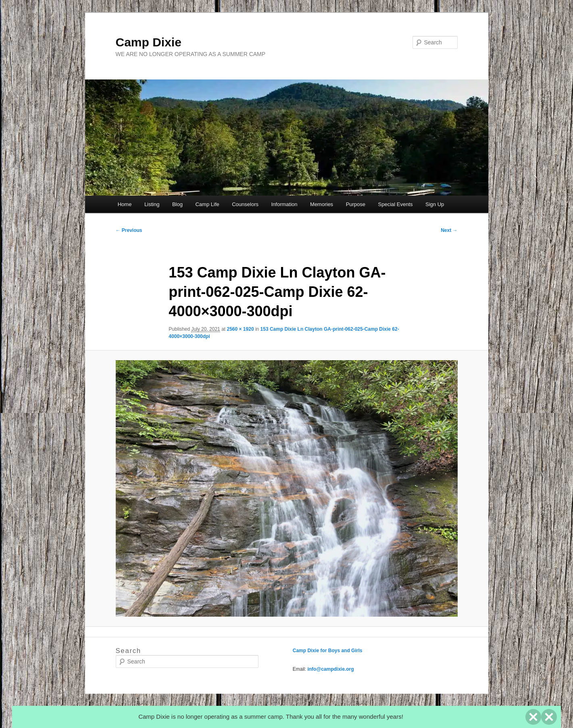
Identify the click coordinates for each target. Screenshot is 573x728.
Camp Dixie (149, 42)
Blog (177, 204)
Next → (449, 230)
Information (284, 204)
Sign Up (435, 204)
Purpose (356, 204)
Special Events (396, 204)
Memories (322, 204)
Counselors (245, 204)
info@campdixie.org (330, 669)
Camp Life (207, 204)
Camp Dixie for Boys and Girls (328, 651)
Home (125, 204)
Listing (152, 204)
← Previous (129, 230)
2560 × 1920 (240, 329)
